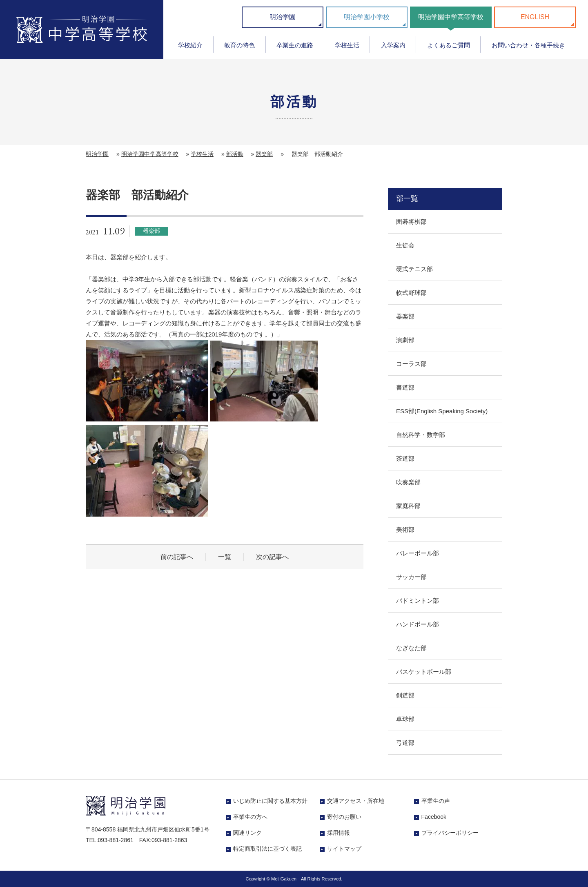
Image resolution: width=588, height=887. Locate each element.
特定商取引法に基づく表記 (267, 849)
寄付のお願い (344, 817)
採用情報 (339, 833)
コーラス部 (411, 364)
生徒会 (405, 245)
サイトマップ (344, 849)
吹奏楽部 (408, 482)
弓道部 (405, 743)
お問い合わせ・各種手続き (528, 45)
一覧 (225, 557)
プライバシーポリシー (450, 833)
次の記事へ (272, 557)
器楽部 (264, 154)
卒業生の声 (436, 801)
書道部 (405, 387)
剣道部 (405, 695)
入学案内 (393, 45)
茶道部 (405, 458)
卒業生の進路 (295, 45)
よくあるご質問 (449, 45)
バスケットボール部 (424, 672)
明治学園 (283, 17)
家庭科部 (408, 506)
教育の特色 (239, 45)
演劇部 (405, 340)
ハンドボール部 (418, 624)
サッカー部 (411, 577)
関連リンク (247, 833)
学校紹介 (190, 45)
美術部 (405, 529)
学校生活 (347, 45)
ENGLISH (535, 17)
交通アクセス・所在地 (356, 801)
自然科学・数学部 (421, 435)
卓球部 (405, 719)
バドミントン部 (418, 601)
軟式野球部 (411, 293)
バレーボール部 (418, 553)
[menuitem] (190, 48)
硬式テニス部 (414, 269)
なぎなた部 (411, 648)
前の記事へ (177, 557)
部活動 (235, 154)
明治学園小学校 (367, 17)
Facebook (434, 817)
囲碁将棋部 (411, 222)
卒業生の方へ (250, 817)
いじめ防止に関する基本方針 (270, 801)
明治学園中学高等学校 (451, 17)
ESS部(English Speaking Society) (442, 411)
